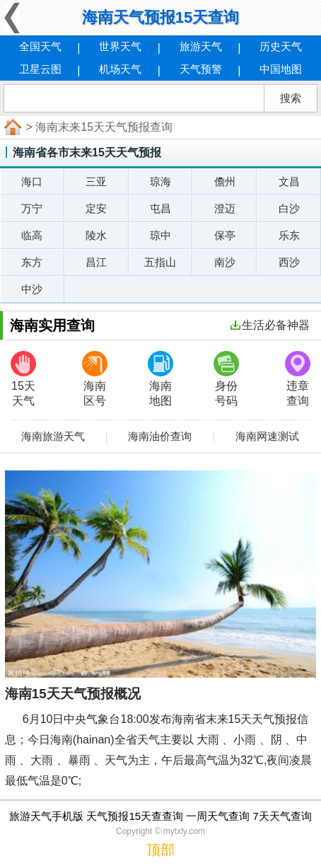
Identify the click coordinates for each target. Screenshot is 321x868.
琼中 (160, 235)
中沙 (32, 289)
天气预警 (201, 69)
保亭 (225, 235)
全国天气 (40, 46)
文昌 (289, 181)
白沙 (289, 208)
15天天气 (23, 379)
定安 (96, 208)
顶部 (160, 850)
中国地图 (281, 69)
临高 (32, 235)
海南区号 (95, 379)
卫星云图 (40, 69)
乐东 (289, 235)
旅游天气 (201, 46)
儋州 (225, 181)
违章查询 (298, 379)
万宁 (32, 208)
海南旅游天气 (53, 436)
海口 (32, 181)
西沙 (289, 262)
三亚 (96, 181)
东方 (32, 262)
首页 (11, 127)
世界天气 (120, 46)
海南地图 (160, 379)
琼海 (160, 181)
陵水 (96, 235)
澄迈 (225, 208)
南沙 (225, 262)
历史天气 (281, 46)
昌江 (96, 262)
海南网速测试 (267, 436)
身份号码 (226, 379)
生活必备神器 (270, 325)
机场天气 (120, 69)
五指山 (160, 262)
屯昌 (160, 208)
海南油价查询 (160, 436)
